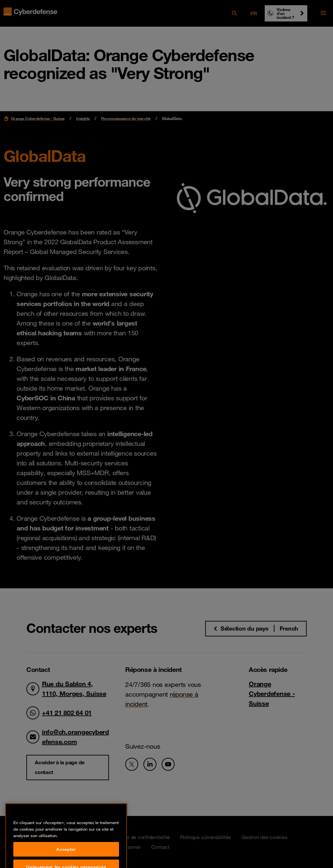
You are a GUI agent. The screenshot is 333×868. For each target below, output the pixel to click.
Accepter (66, 859)
